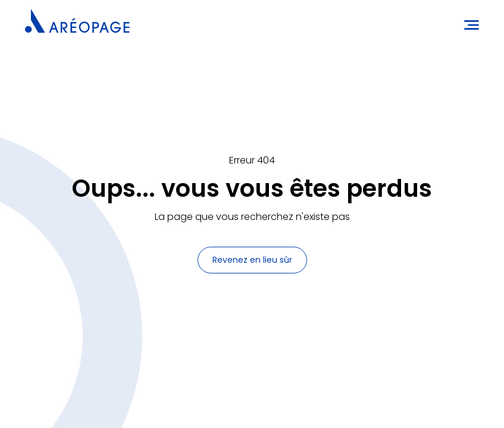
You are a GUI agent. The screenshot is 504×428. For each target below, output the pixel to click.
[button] (468, 24)
